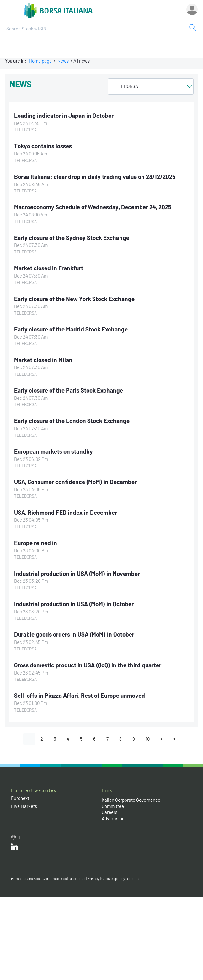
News (63, 61)
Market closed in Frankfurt (49, 268)
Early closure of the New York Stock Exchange (74, 299)
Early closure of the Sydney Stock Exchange (72, 238)
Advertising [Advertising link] (113, 818)
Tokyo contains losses (43, 146)
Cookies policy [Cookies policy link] (113, 878)
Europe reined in (36, 543)
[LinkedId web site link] (14, 848)
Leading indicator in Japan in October (64, 115)
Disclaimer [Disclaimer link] (77, 878)
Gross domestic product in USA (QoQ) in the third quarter (88, 665)
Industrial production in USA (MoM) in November (77, 573)
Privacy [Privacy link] (93, 878)
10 (148, 739)
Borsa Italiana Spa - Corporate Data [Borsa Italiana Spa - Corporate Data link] (39, 878)
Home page (40, 61)
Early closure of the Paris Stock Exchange (69, 390)
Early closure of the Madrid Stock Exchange (71, 329)
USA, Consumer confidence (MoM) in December (75, 482)
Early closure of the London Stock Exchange (72, 421)
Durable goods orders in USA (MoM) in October (74, 634)
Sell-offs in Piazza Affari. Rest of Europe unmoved (80, 695)
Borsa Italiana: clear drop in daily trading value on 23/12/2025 (95, 177)
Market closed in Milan (43, 360)
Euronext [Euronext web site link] (20, 798)
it (19, 837)
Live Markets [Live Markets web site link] (24, 806)
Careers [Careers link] (110, 812)
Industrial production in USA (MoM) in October (74, 604)
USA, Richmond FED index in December (66, 512)
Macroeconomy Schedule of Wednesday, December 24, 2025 (93, 207)
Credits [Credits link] (133, 878)
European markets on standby (53, 451)
